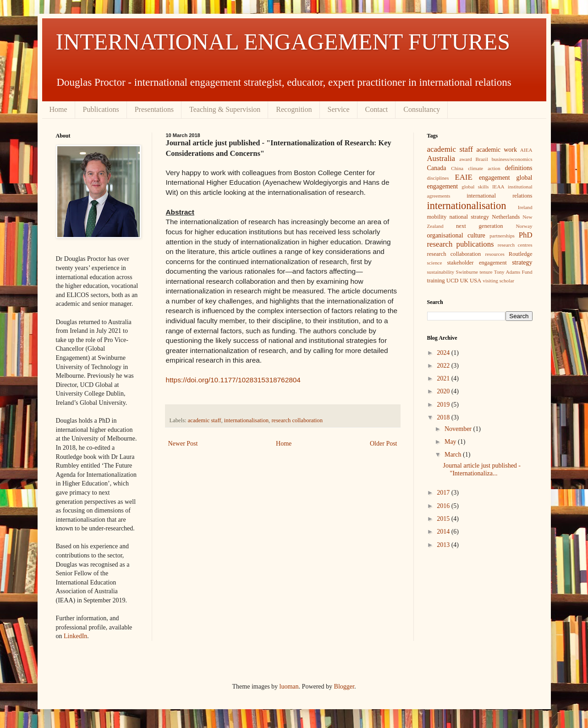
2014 (444, 532)
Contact (377, 109)
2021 (444, 378)
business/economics (512, 159)
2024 (444, 353)
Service (339, 109)
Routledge (521, 254)
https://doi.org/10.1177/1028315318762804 (233, 380)
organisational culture (456, 235)
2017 (444, 493)
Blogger (344, 687)
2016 (444, 506)
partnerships (502, 236)
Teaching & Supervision (225, 109)
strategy (522, 262)
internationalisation (246, 420)
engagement (495, 178)
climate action (484, 168)
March (454, 455)
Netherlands (506, 217)
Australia (441, 158)
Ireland (525, 207)
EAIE (463, 177)
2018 (444, 417)
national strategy (469, 217)
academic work (496, 150)
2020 (444, 391)
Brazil (481, 159)
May (451, 442)
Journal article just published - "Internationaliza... (482, 469)
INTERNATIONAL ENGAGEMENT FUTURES (283, 42)
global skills (475, 187)
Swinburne (467, 272)
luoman (289, 687)
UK (464, 281)
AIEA (526, 150)
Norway (524, 226)
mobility (437, 217)
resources (495, 254)
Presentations (154, 109)
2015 (444, 519)
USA (475, 281)
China (457, 168)
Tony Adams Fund (513, 272)
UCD (453, 281)
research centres (515, 245)
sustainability (441, 272)
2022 (444, 366)
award (465, 159)
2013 (444, 545)
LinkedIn (75, 636)
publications (475, 244)
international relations (499, 196)
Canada (437, 168)
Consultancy (422, 109)
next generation (480, 226)
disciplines (438, 178)
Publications (101, 109)
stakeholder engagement (477, 263)
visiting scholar (498, 281)
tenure (486, 272)
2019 (444, 405)
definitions (519, 168)
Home (58, 109)
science (435, 263)
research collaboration (297, 420)
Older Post (384, 444)
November (459, 429)
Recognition (294, 109)
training (436, 281)
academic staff (205, 420)
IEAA (498, 187)
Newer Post (183, 444)
